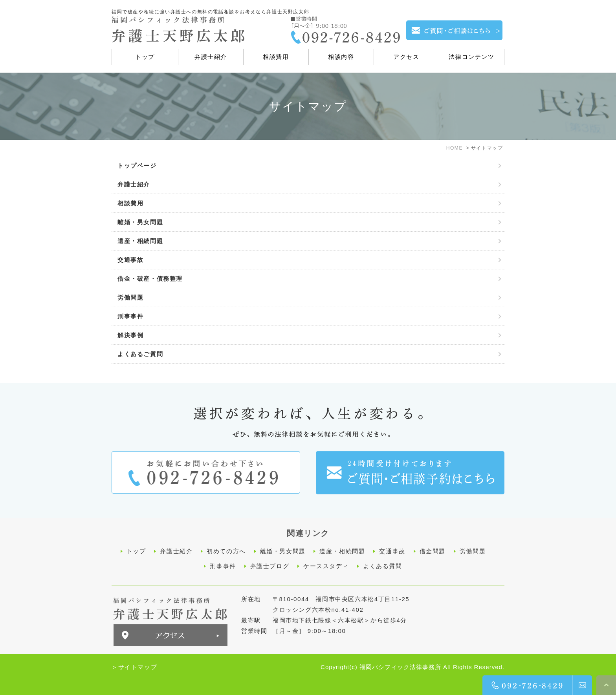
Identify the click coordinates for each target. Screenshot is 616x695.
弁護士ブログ (270, 566)
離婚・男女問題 (140, 222)
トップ (136, 551)
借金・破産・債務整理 (150, 279)
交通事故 (130, 260)
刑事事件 (130, 316)
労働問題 (130, 297)
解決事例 (130, 335)
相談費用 (130, 203)
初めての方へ (226, 551)
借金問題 (433, 551)
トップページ (137, 166)
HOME (455, 148)
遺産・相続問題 (140, 241)
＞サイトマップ (134, 666)
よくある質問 (383, 566)
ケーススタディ (326, 566)
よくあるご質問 (140, 354)
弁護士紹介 (134, 184)
